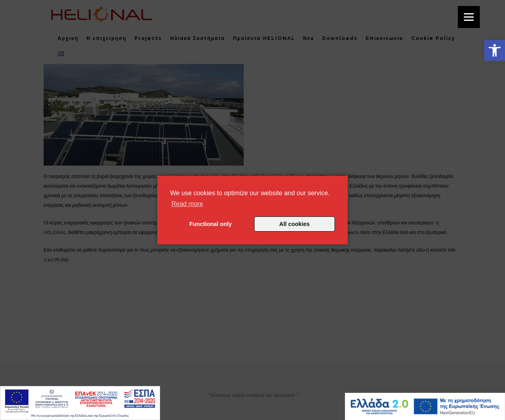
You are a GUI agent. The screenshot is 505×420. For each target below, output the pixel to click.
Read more (187, 204)
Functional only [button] (210, 224)
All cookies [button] (295, 224)
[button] (495, 50)
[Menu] (469, 17)
